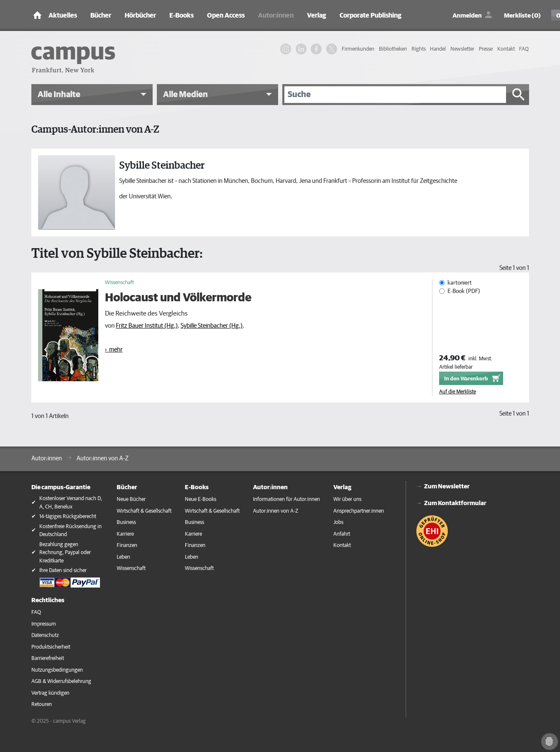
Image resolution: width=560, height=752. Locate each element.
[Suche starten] (519, 95)
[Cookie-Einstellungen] (550, 742)
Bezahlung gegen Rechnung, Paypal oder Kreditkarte (65, 553)
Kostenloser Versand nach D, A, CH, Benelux (71, 503)
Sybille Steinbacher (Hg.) (212, 326)
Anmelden (467, 16)
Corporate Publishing (371, 15)
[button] (92, 95)
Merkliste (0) (522, 16)
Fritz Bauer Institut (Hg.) (147, 326)
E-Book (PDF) (464, 291)
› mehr (114, 350)
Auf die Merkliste (458, 391)
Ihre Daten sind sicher (63, 571)
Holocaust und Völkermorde (178, 298)
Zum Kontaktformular (455, 503)
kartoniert (460, 283)
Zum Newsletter (447, 486)
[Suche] (395, 95)
